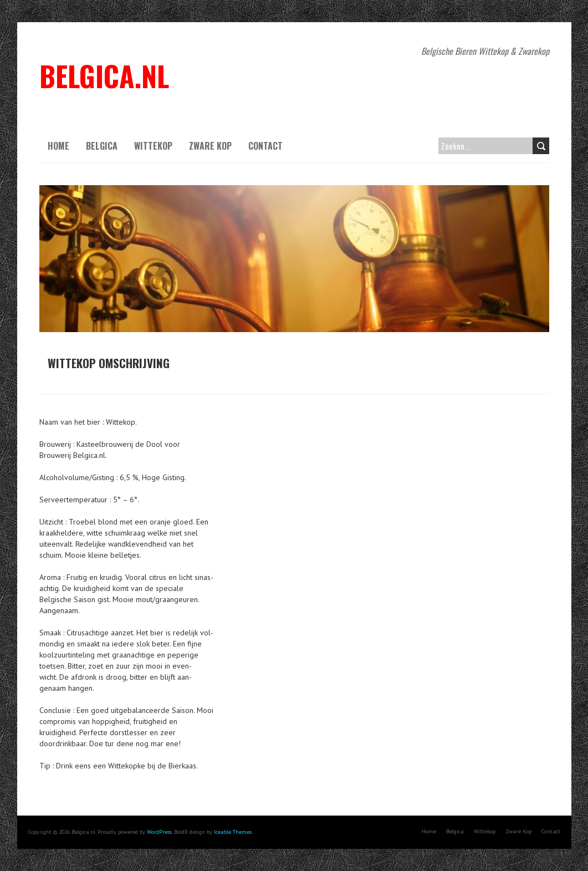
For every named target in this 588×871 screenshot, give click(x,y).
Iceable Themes (233, 832)
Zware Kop (210, 146)
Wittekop (153, 146)
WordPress (159, 832)
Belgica (102, 146)
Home (58, 146)
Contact (265, 146)
